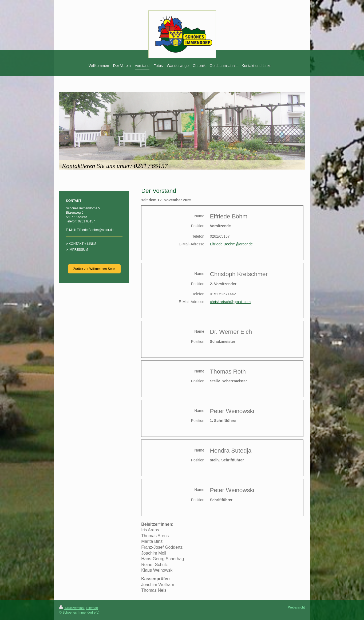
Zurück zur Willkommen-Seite (94, 269)
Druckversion (72, 608)
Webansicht (296, 607)
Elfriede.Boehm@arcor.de (232, 244)
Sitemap (92, 608)
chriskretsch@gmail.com (230, 302)
